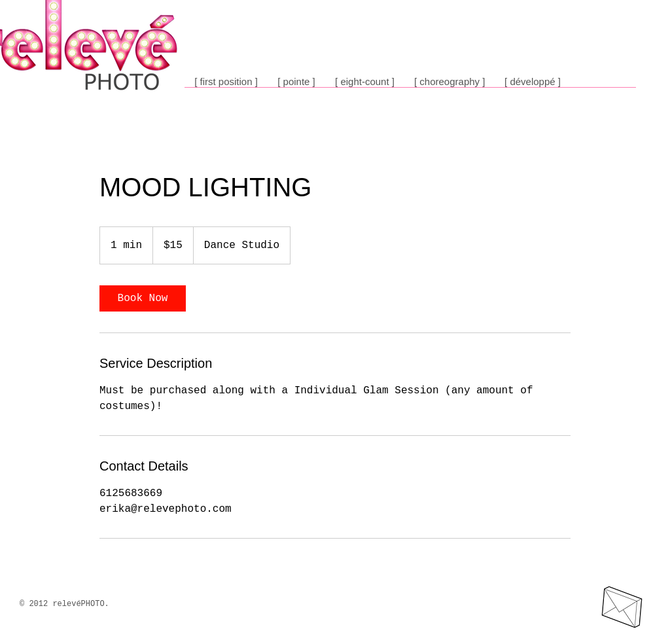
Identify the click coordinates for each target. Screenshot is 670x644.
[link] (143, 298)
